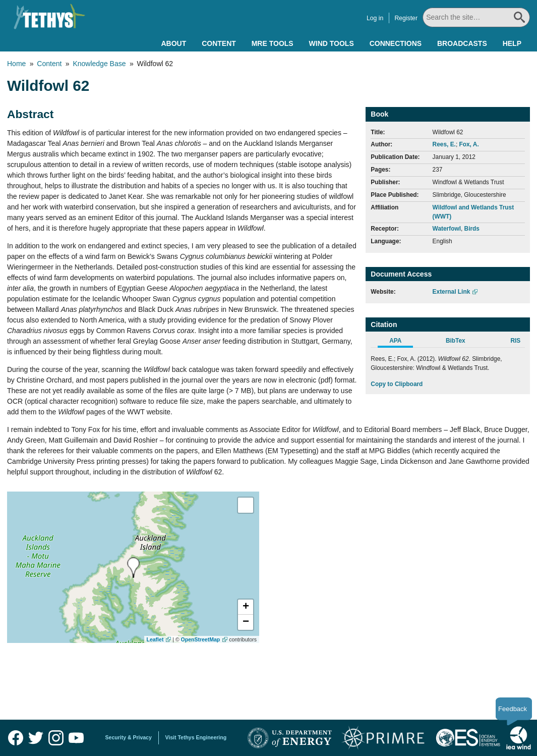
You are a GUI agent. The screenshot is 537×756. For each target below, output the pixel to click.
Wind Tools (332, 43)
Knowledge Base (99, 64)
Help (512, 43)
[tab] (401, 342)
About (173, 43)
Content (219, 43)
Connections (396, 43)
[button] (246, 607)
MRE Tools (273, 43)
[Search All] (477, 17)
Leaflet (155, 639)
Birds (472, 229)
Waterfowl (447, 229)
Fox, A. (469, 144)
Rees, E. (444, 144)
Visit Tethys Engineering (196, 737)
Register (407, 18)
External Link (452, 292)
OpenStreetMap (201, 639)
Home (16, 64)
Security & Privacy (129, 737)
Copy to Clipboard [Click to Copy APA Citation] (397, 384)
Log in (376, 18)
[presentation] (133, 568)
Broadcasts (462, 43)
